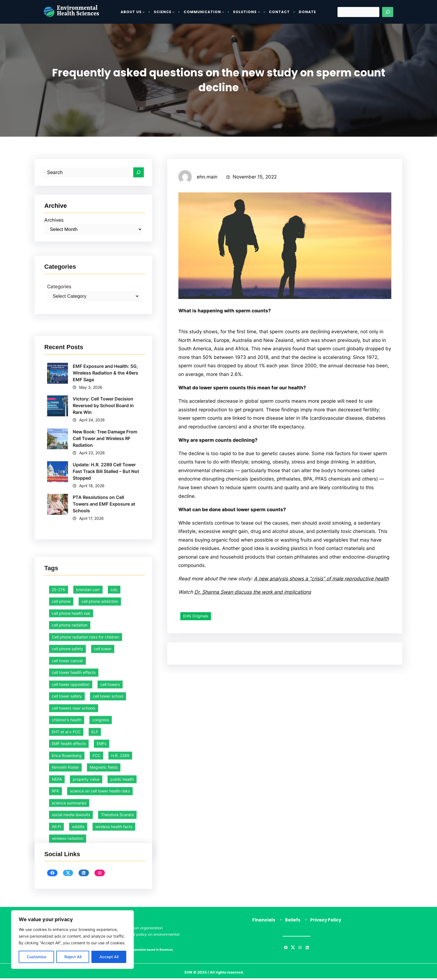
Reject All (73, 957)
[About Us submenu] (144, 12)
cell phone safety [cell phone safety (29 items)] (67, 857)
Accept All (109, 957)
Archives (54, 224)
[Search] (388, 12)
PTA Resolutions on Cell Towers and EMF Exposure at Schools (104, 646)
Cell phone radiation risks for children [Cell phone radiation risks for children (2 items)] (86, 845)
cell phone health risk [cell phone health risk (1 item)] (71, 821)
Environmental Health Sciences (78, 11)
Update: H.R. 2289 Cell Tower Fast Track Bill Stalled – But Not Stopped (106, 613)
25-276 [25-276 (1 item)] (59, 798)
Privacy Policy (326, 922)
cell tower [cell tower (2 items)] (103, 857)
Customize (37, 957)
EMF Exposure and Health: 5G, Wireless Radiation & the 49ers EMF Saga (106, 514)
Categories (60, 327)
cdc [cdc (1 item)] (114, 798)
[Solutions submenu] (259, 12)
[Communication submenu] (223, 12)
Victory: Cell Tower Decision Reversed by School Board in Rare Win (104, 547)
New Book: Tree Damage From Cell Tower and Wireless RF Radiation (105, 580)
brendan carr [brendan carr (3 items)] (88, 798)
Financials (264, 922)
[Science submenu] (173, 12)
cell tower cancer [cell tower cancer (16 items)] (67, 869)
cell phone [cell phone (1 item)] (61, 810)
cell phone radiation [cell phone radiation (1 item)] (70, 833)
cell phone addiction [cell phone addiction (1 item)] (100, 810)
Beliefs (293, 922)
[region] (72, 940)
